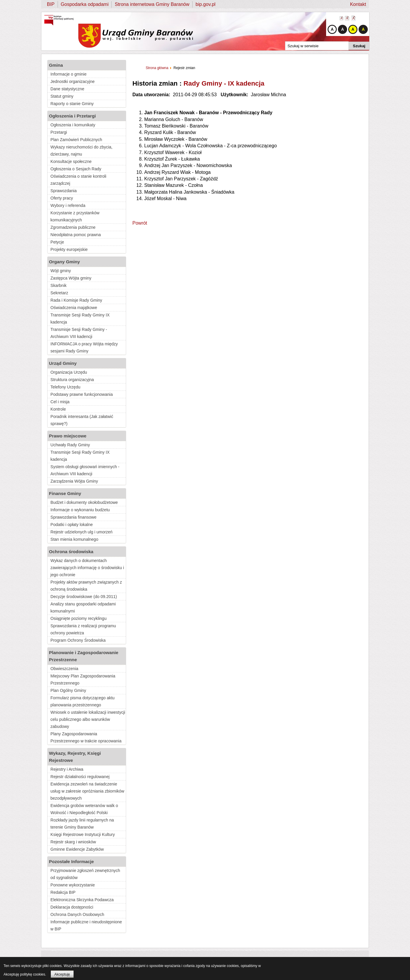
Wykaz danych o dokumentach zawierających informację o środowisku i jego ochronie (87, 568)
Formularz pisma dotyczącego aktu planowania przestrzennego (83, 701)
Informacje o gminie (69, 74)
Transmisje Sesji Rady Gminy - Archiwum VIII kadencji (79, 333)
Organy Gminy (65, 262)
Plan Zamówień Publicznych (76, 140)
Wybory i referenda (68, 205)
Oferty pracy (62, 198)
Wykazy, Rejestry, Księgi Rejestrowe (75, 757)
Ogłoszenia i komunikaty (73, 125)
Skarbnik (58, 285)
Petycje (57, 242)
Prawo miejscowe (68, 436)
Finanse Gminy (65, 493)
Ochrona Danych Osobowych (77, 914)
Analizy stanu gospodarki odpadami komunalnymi (83, 607)
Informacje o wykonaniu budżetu (80, 510)
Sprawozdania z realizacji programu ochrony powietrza (83, 629)
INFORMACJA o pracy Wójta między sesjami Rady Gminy (84, 347)
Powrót (140, 223)
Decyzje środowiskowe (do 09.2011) (84, 597)
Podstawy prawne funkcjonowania (82, 394)
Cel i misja (60, 402)
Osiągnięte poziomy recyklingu (79, 618)
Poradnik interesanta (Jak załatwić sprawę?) (82, 420)
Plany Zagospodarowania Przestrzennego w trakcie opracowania (86, 737)
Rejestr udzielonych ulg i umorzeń (82, 532)
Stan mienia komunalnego (74, 539)
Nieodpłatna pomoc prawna (76, 235)
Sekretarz (59, 293)
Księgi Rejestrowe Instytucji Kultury (83, 834)
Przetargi (59, 132)
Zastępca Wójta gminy (71, 278)
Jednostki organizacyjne (73, 81)
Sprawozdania (64, 191)
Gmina (56, 65)
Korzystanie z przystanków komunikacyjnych (75, 216)
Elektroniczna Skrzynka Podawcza (82, 900)
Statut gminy (62, 96)
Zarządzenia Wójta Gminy (74, 481)
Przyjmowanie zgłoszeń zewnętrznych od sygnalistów (85, 874)
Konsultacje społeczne (71, 161)
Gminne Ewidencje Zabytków (77, 849)
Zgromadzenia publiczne (73, 227)
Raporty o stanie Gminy (72, 104)
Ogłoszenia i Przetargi (73, 116)
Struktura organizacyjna (72, 380)
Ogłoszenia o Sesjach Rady (76, 169)
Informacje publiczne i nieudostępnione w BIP (86, 925)
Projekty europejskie (69, 249)
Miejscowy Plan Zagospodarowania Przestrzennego (83, 680)
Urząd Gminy (63, 363)
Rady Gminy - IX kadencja (224, 83)
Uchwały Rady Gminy (70, 445)
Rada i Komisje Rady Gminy (76, 300)
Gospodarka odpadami (85, 4)
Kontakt (358, 4)
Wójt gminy (61, 271)
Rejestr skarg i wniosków (73, 842)
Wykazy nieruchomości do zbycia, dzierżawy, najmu (82, 151)
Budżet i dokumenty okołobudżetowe (84, 502)
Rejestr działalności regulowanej (80, 777)
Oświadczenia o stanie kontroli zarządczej (78, 180)
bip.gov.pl (205, 4)
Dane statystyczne (67, 89)
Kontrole (58, 409)
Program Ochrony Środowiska (78, 640)
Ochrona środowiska (71, 552)
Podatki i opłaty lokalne (72, 525)
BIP (51, 4)
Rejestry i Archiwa (67, 769)
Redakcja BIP (63, 892)
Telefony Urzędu (65, 387)
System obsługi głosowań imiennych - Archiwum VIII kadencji (85, 470)
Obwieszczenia (64, 669)
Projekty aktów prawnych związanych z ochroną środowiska (86, 586)
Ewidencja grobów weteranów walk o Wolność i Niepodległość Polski (84, 809)
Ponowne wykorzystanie (73, 885)
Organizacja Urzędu (69, 372)
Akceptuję (62, 974)
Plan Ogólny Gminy (68, 690)
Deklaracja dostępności (72, 907)
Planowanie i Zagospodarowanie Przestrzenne (84, 656)
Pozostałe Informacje (71, 861)
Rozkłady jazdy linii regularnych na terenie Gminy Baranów (82, 824)
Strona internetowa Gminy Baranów (152, 4)
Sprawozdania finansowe (74, 517)
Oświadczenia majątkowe (74, 308)
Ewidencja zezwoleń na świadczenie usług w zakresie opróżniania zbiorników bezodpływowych (87, 791)
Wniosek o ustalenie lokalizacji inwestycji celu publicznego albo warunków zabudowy (88, 719)
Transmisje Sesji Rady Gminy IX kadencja (80, 318)
